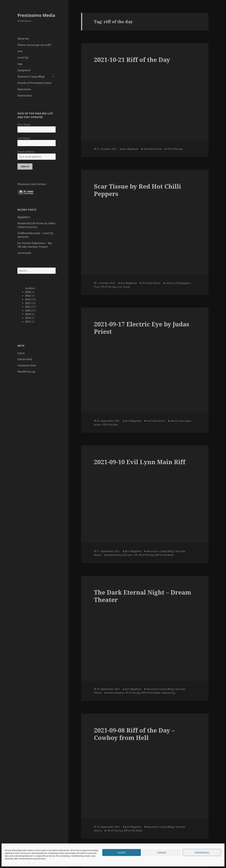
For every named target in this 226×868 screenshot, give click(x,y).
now (20, 51)
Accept (122, 853)
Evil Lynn (127, 555)
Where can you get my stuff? (34, 45)
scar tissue (124, 287)
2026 (28, 292)
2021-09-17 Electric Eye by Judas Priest (142, 328)
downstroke (114, 555)
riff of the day (175, 149)
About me (23, 39)
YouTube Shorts (153, 149)
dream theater (115, 693)
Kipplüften (24, 217)
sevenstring (168, 693)
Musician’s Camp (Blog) (31, 77)
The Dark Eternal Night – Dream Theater (143, 596)
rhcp (97, 287)
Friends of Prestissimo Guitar (35, 83)
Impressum (24, 89)
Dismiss (162, 853)
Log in (21, 353)
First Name (24, 125)
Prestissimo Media (36, 15)
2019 (28, 314)
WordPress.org (26, 372)
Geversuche (24, 253)
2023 (28, 299)
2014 (28, 318)
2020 (28, 310)
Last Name (24, 138)
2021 (28, 307)
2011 (28, 322)
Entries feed (25, 359)
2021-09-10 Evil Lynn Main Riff (140, 462)
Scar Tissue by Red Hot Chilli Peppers (137, 190)
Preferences (202, 853)
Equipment (24, 70)
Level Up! (23, 58)
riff (135, 555)
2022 (28, 303)
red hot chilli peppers (178, 283)
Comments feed (27, 365)
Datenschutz (25, 96)
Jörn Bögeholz (130, 149)
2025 (28, 296)
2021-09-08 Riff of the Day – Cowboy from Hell (134, 734)
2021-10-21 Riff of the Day (132, 59)
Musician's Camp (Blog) (160, 551)
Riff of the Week (164, 555)
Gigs (20, 64)
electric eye (177, 421)
